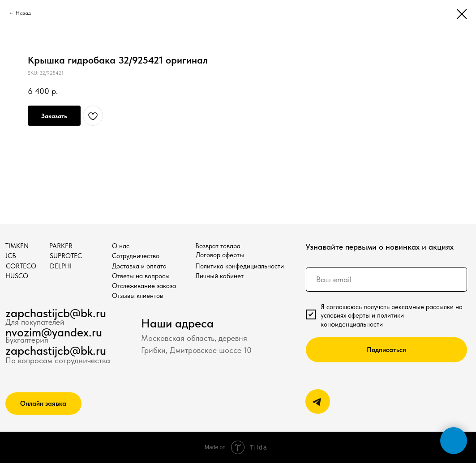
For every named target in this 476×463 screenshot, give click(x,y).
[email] (386, 279)
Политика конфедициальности (240, 266)
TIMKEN (17, 246)
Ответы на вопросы (141, 276)
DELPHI (61, 266)
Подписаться (386, 350)
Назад (23, 13)
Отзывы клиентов (137, 295)
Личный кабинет (219, 276)
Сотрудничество (136, 256)
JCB (11, 256)
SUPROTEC (66, 256)
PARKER (61, 246)
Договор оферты (220, 255)
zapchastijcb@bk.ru (56, 313)
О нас (121, 246)
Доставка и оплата (139, 266)
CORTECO (21, 266)
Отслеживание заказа (144, 286)
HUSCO (17, 276)
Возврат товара (218, 246)
